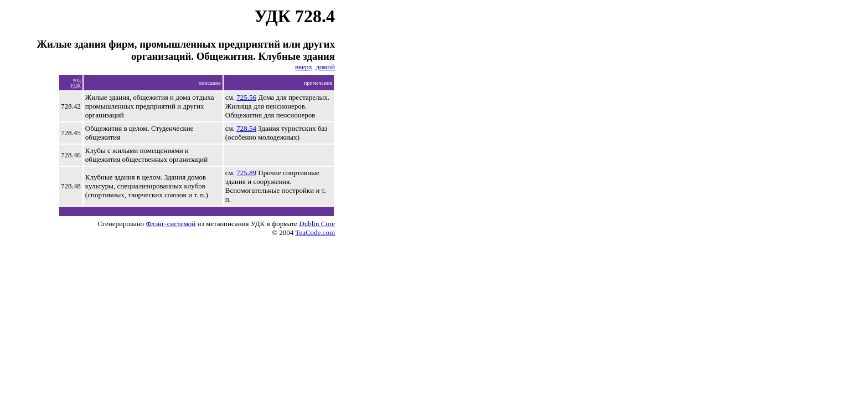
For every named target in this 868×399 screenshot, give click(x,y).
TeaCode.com (315, 232)
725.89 (246, 173)
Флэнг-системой (170, 224)
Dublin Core (317, 224)
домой (325, 67)
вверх (304, 67)
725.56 (246, 97)
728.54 (246, 128)
